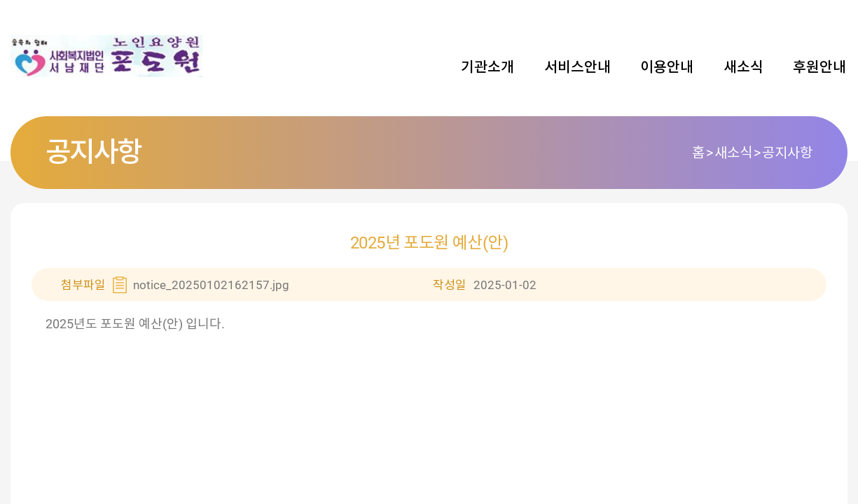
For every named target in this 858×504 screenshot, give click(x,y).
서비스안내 (577, 67)
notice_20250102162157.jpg (211, 285)
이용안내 (667, 67)
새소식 (743, 67)
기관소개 (487, 67)
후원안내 (819, 67)
